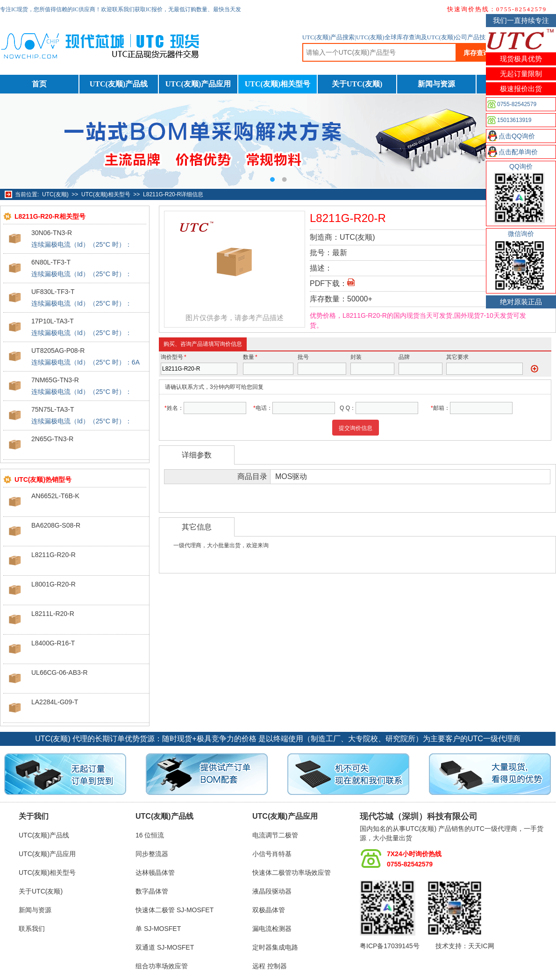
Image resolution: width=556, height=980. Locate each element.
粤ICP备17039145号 (390, 946)
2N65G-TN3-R (52, 439)
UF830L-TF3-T (53, 292)
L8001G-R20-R (53, 584)
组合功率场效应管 (162, 966)
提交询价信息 (356, 428)
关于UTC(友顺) (357, 84)
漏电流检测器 (272, 929)
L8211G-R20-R (53, 555)
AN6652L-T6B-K (55, 496)
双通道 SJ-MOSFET (165, 947)
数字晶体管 (152, 891)
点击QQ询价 (517, 136)
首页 (39, 84)
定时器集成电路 (275, 947)
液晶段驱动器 (272, 891)
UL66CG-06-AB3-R (60, 672)
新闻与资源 (436, 84)
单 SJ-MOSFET (158, 929)
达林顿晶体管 (155, 873)
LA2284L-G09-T (55, 702)
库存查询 (477, 53)
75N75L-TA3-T (53, 409)
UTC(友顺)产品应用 (198, 84)
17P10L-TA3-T (53, 321)
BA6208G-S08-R (56, 525)
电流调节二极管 (275, 835)
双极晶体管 (269, 910)
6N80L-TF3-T (51, 262)
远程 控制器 (270, 966)
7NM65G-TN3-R (55, 380)
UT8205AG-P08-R (58, 351)
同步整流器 (152, 854)
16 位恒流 (150, 835)
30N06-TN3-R (52, 233)
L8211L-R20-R (53, 614)
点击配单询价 (518, 152)
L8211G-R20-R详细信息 (173, 194)
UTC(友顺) (55, 194)
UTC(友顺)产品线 (119, 84)
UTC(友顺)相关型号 (278, 84)
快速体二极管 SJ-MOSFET (175, 910)
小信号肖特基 (272, 854)
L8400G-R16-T (53, 643)
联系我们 (32, 929)
